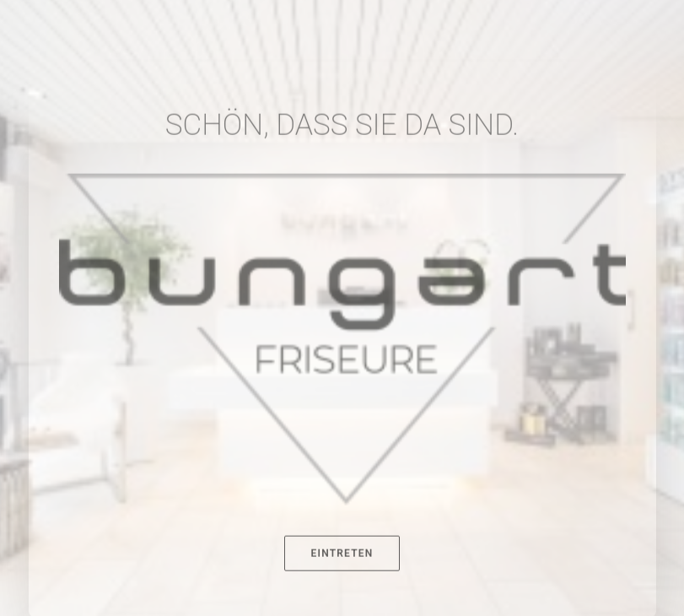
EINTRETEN (342, 592)
